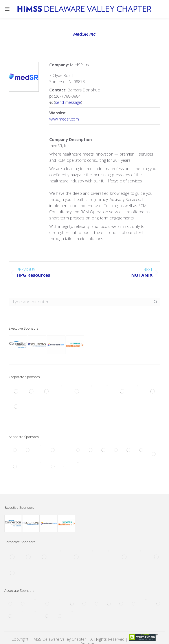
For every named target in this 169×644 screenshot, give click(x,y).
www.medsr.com (64, 119)
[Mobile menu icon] (7, 9)
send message (68, 102)
